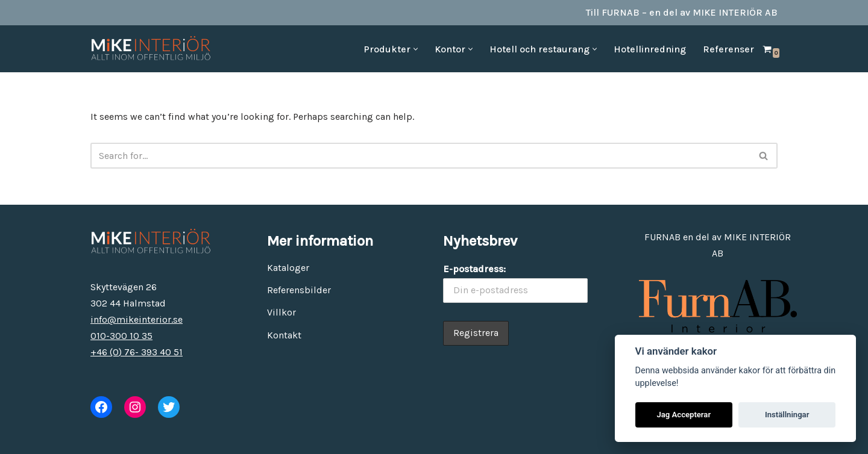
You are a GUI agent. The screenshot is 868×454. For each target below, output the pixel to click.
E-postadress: (474, 269)
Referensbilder (299, 290)
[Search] (420, 156)
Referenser (728, 49)
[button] (416, 49)
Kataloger (288, 268)
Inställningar (787, 415)
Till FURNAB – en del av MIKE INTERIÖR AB (682, 12)
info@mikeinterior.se (137, 319)
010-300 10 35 (121, 336)
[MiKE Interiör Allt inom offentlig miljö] (151, 49)
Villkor (281, 312)
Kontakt (284, 335)
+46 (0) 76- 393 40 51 (137, 352)
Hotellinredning (650, 49)
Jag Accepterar (684, 415)
